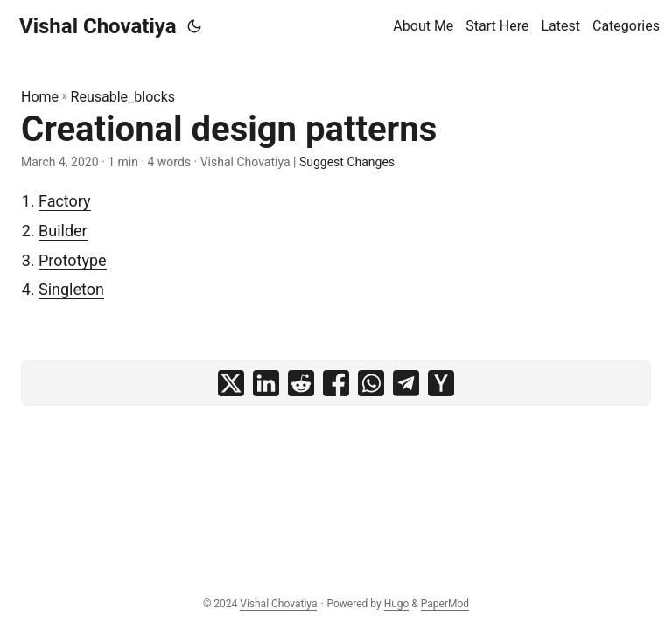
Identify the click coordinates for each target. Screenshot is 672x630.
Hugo (397, 604)
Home (40, 97)
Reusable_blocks (123, 97)
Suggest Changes (347, 162)
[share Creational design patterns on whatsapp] (371, 383)
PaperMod (445, 604)
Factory (65, 201)
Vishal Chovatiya (98, 26)
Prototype (73, 260)
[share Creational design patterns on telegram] (406, 383)
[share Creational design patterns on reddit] (301, 383)
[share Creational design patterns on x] (231, 383)
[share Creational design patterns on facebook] (336, 383)
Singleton (71, 289)
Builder (63, 231)
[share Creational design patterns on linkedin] (266, 383)
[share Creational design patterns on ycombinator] (441, 383)
